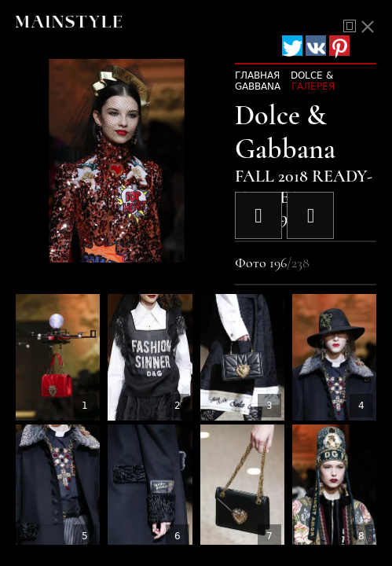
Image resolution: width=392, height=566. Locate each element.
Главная (257, 75)
